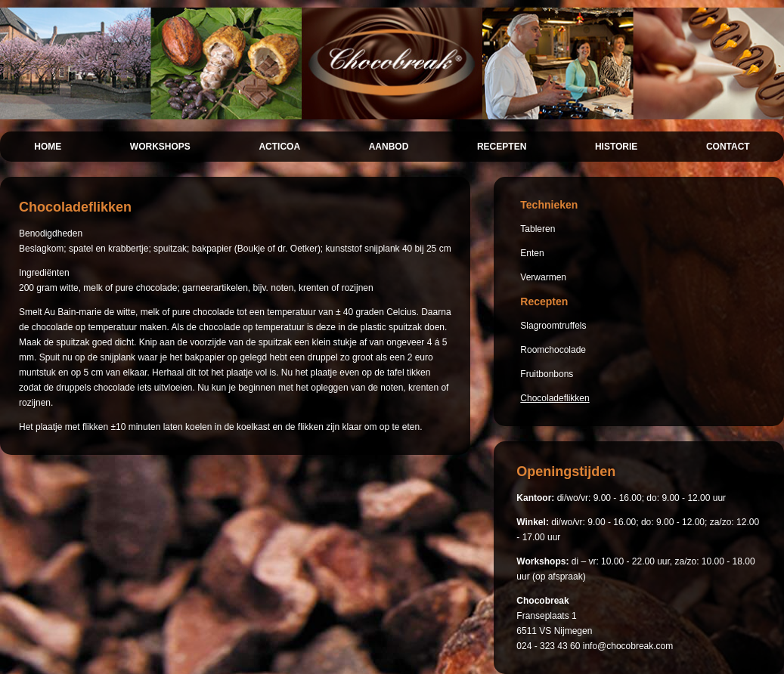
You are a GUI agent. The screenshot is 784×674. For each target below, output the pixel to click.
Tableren (538, 229)
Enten (532, 253)
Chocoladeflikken (555, 398)
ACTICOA (279, 147)
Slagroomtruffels (553, 326)
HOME (48, 147)
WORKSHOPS (160, 147)
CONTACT (728, 147)
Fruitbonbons (547, 374)
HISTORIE (616, 147)
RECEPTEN (502, 147)
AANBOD (389, 147)
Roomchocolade (553, 350)
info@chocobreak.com (628, 646)
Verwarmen (543, 277)
